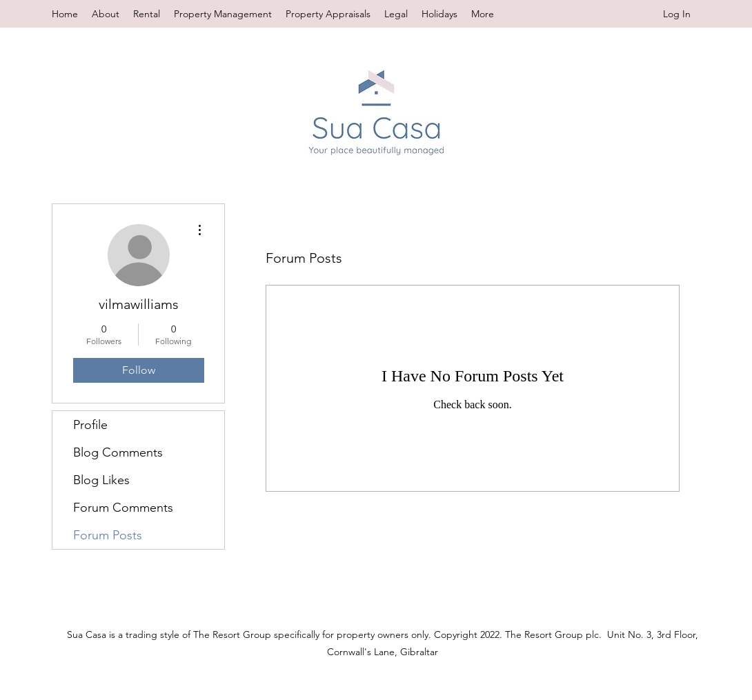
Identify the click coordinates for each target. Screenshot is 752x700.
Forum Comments (123, 508)
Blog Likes (101, 480)
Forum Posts (108, 535)
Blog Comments (118, 452)
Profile (90, 425)
